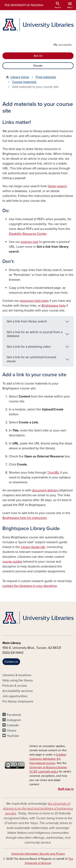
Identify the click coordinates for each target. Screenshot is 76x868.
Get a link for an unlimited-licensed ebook (31, 359)
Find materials (46, 77)
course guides (12, 562)
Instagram (14, 720)
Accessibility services (18, 691)
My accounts (63, 45)
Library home (20, 77)
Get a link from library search (27, 321)
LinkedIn (13, 725)
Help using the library (18, 680)
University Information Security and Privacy (38, 854)
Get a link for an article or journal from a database (35, 334)
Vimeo (12, 731)
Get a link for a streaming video (29, 347)
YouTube (13, 736)
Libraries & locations (17, 675)
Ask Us (38, 56)
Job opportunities (15, 696)
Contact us (11, 662)
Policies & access (15, 686)
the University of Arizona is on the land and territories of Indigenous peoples (38, 809)
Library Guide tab (33, 547)
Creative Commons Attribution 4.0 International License (48, 759)
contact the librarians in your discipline (30, 586)
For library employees (18, 701)
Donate (38, 66)
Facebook (14, 715)
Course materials (24, 82)
